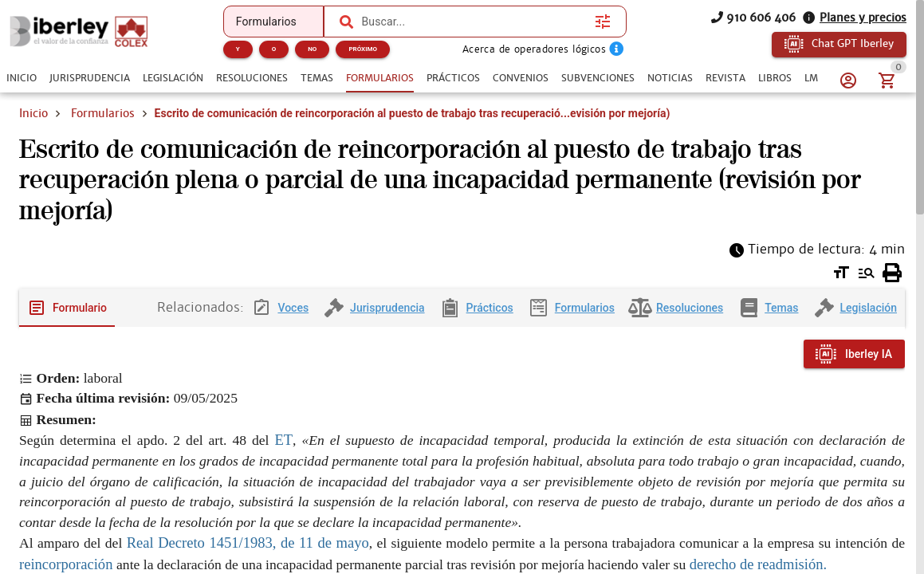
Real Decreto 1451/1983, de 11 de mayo (248, 543)
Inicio (33, 113)
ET (283, 440)
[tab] (22, 78)
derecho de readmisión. (759, 564)
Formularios (103, 113)
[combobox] (474, 22)
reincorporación (68, 564)
